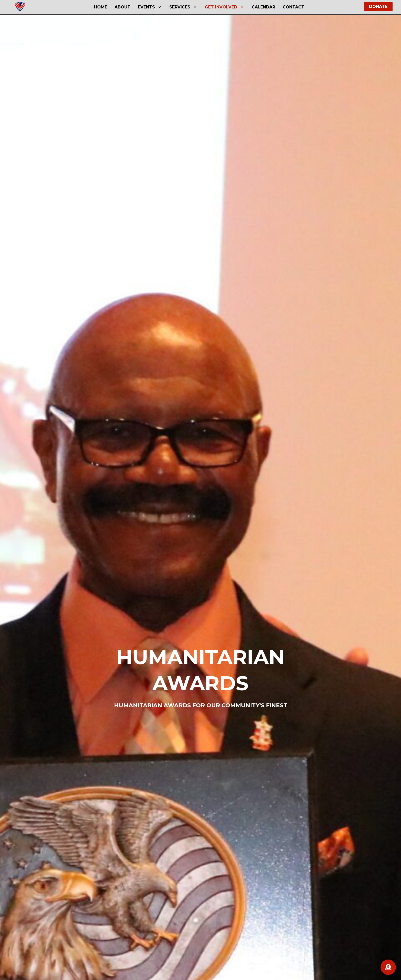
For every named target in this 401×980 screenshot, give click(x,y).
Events (150, 7)
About (122, 7)
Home (101, 7)
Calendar (263, 7)
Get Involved (225, 7)
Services (183, 7)
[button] (150, 7)
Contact (293, 7)
